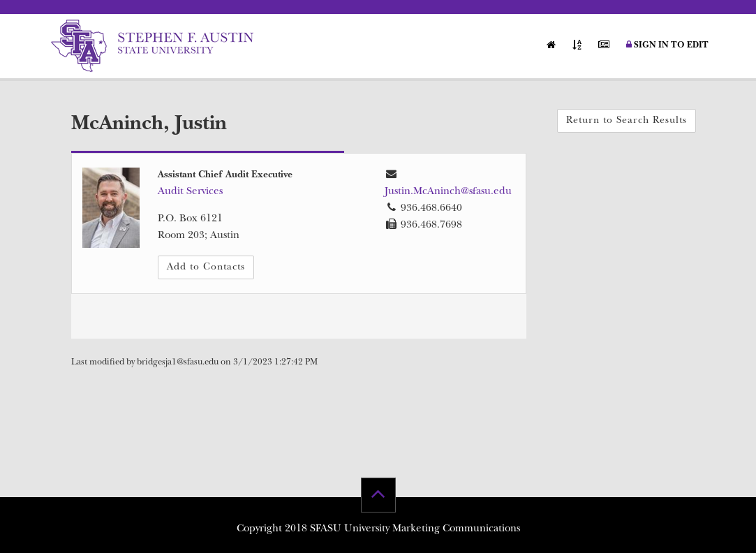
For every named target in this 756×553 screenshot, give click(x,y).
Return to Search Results (627, 121)
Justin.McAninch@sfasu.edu (448, 192)
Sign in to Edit (667, 45)
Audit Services (190, 192)
